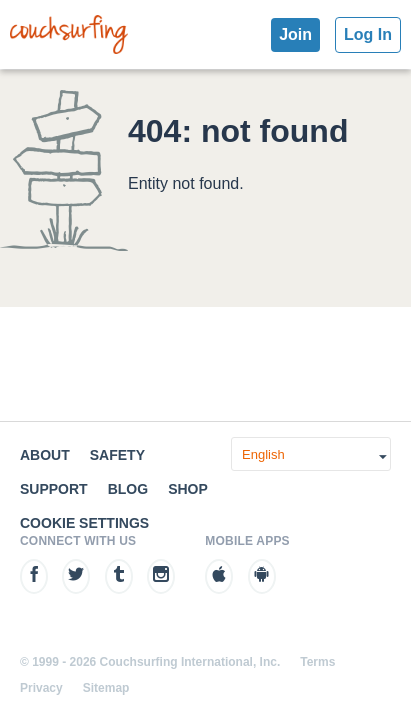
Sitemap (106, 688)
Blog (128, 489)
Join (295, 34)
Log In (368, 34)
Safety (117, 455)
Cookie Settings (84, 523)
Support (54, 489)
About (45, 455)
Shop (188, 489)
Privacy (41, 688)
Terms (317, 662)
